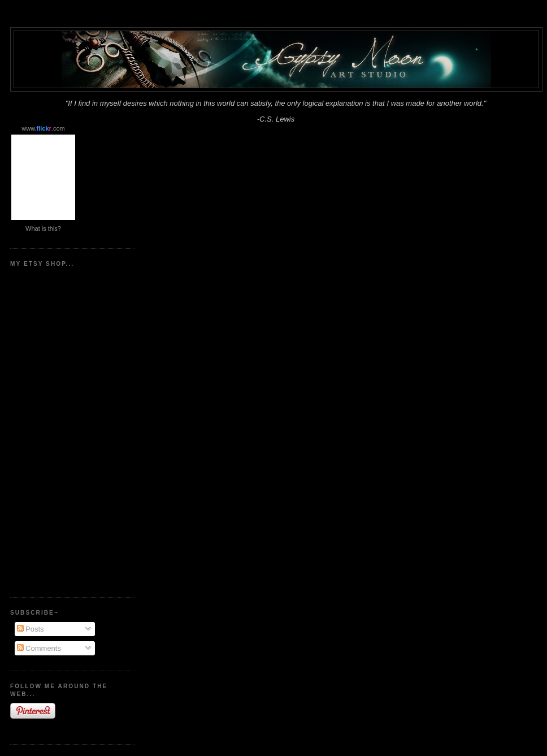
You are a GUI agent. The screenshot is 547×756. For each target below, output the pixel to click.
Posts (31, 629)
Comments (39, 648)
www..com (43, 128)
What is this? (43, 228)
